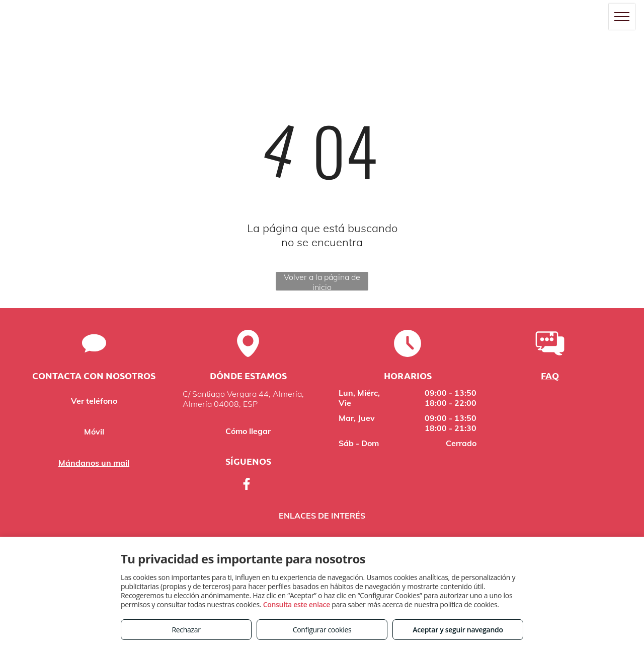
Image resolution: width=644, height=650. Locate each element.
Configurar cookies (322, 630)
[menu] (622, 17)
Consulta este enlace (297, 604)
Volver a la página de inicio (322, 281)
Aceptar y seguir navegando (458, 630)
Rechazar (186, 630)
